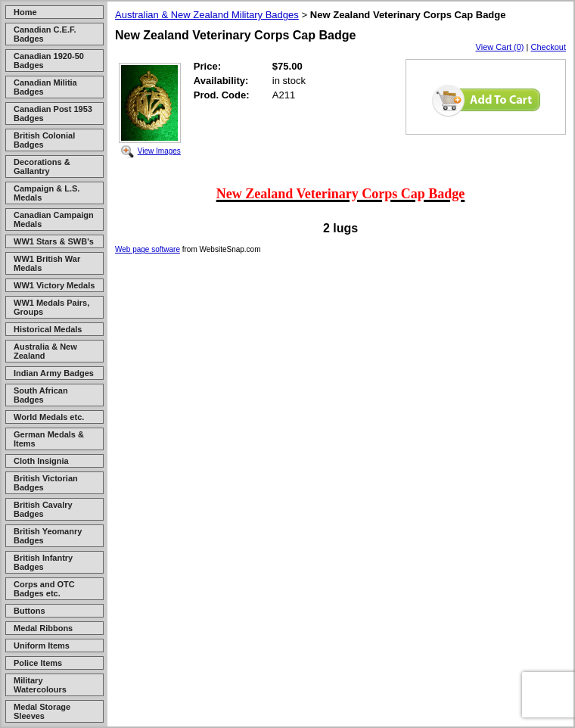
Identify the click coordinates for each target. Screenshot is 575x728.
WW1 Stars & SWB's (54, 241)
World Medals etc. (49, 417)
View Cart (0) (500, 47)
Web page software (148, 249)
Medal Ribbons (43, 628)
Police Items (38, 663)
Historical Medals (48, 329)
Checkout (549, 47)
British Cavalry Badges (43, 509)
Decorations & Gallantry (42, 166)
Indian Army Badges (54, 373)
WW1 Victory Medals (54, 285)
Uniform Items (42, 646)
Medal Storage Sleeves (42, 711)
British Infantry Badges (43, 562)
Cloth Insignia (41, 461)
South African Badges (41, 395)
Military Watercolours (40, 685)
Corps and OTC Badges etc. (44, 589)
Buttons (30, 611)
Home (25, 12)
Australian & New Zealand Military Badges (207, 15)
